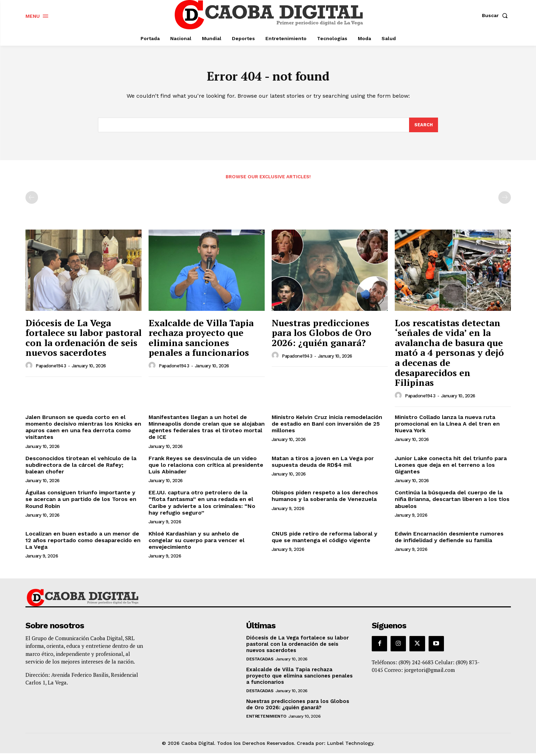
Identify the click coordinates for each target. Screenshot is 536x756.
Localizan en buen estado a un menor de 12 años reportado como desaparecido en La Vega (83, 543)
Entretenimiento (266, 719)
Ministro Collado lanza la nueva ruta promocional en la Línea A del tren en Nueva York (447, 426)
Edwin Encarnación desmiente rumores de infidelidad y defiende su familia (449, 540)
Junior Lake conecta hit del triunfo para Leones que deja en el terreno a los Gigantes (451, 468)
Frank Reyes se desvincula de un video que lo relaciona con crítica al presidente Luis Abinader (206, 468)
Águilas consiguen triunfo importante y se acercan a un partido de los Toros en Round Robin (81, 502)
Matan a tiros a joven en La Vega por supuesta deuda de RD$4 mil (323, 464)
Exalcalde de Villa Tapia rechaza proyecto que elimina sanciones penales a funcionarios (201, 340)
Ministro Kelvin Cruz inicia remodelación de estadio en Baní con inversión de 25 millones (327, 426)
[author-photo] (30, 369)
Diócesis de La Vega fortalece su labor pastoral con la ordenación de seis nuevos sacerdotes (84, 340)
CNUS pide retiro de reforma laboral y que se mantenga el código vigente (324, 540)
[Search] (423, 128)
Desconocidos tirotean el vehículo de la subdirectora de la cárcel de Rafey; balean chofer (81, 468)
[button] (496, 15)
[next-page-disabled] (505, 200)
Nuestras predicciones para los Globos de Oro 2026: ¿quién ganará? (322, 335)
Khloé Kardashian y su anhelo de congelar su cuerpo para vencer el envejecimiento (197, 543)
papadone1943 (51, 369)
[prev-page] (32, 200)
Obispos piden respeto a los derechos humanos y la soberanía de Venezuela (325, 499)
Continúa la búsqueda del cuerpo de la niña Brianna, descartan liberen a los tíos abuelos (452, 502)
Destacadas (260, 662)
